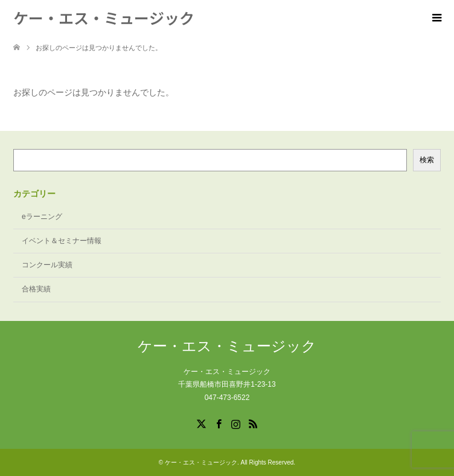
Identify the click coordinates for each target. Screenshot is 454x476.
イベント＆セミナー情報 (62, 241)
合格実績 (36, 289)
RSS (253, 423)
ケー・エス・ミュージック (104, 17)
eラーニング (42, 217)
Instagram (235, 423)
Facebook (219, 423)
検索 (427, 160)
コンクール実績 (47, 265)
